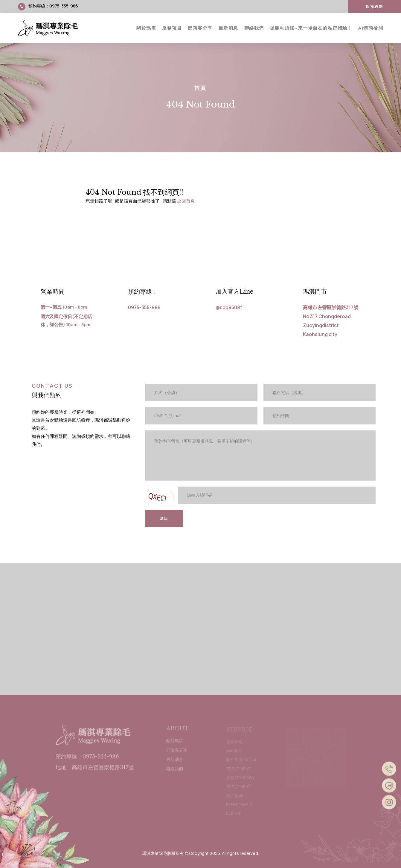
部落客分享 (200, 28)
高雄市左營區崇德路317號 (331, 307)
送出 (164, 518)
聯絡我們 (254, 28)
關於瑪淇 (146, 28)
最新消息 (228, 28)
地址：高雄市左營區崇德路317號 (95, 769)
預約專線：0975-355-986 (87, 759)
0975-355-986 (64, 6)
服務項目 (172, 28)
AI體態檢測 (371, 28)
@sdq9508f (229, 307)
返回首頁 (186, 201)
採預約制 (374, 6)
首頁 (200, 88)
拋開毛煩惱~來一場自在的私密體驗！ (311, 28)
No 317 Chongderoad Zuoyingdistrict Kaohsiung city (327, 325)
